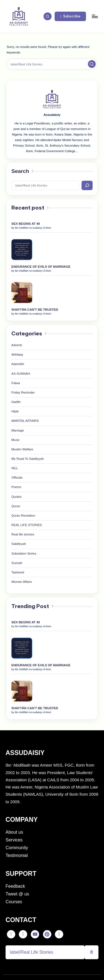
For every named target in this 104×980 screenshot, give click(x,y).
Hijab (15, 411)
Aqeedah (18, 364)
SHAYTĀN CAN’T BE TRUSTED (35, 310)
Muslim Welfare (22, 449)
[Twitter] (23, 934)
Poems (16, 487)
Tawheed (18, 572)
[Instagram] (59, 934)
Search (20, 171)
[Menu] (95, 16)
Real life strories (23, 534)
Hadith (16, 402)
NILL (15, 468)
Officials (17, 478)
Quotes (17, 497)
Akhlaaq (17, 354)
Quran (16, 506)
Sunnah (17, 563)
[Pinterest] (47, 934)
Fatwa (16, 383)
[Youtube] (35, 934)
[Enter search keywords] (52, 64)
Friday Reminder (23, 392)
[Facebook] (11, 934)
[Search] (87, 186)
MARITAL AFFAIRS (25, 421)
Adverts (17, 345)
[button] (70, 16)
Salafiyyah (19, 544)
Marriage (18, 430)
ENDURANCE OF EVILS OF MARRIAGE (41, 267)
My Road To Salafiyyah (28, 459)
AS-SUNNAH (21, 374)
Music (16, 440)
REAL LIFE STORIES (27, 525)
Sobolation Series (24, 553)
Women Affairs (22, 582)
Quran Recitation (23, 515)
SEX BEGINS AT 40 (26, 224)
